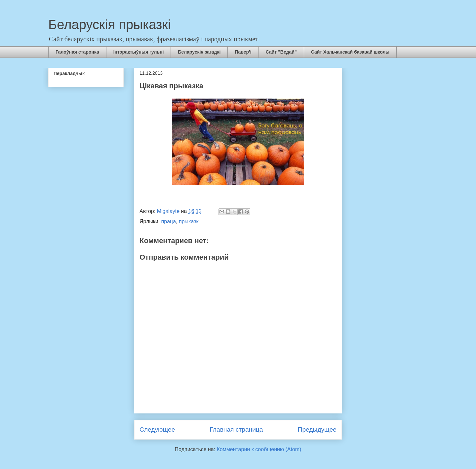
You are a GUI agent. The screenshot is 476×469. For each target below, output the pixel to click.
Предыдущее (317, 429)
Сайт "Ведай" (281, 52)
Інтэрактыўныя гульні (139, 52)
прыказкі (189, 221)
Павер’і (243, 52)
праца (169, 221)
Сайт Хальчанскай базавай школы (350, 52)
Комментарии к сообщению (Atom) (259, 449)
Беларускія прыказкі (110, 24)
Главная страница (236, 429)
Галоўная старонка (77, 52)
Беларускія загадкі (199, 52)
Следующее (157, 429)
